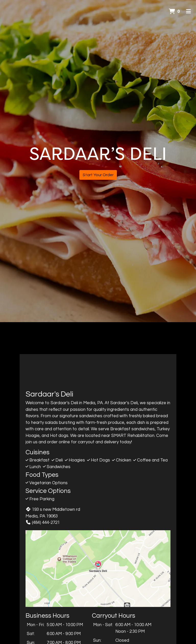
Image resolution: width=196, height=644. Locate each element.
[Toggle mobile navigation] (188, 12)
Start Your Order (98, 175)
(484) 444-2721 (43, 523)
